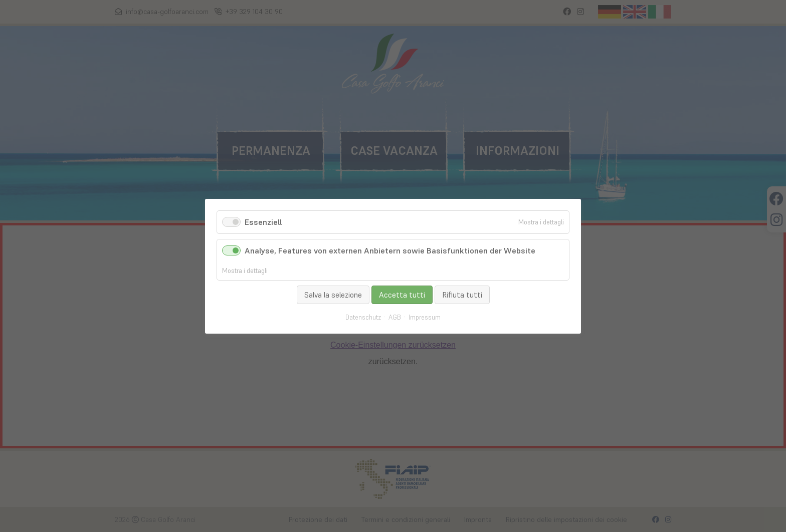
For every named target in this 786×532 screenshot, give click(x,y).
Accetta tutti (402, 294)
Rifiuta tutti (462, 294)
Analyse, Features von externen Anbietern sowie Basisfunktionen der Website (390, 250)
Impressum (425, 318)
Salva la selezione (333, 294)
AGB (395, 318)
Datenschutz (363, 318)
